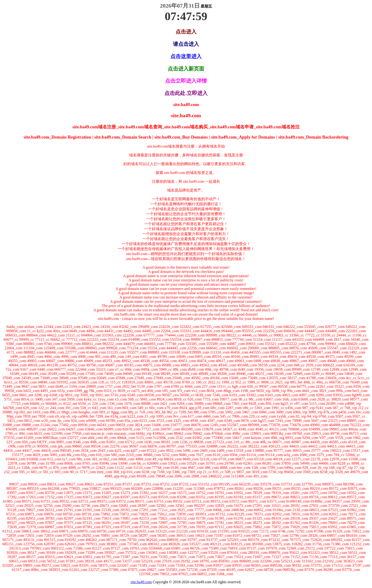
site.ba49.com (141, 582)
